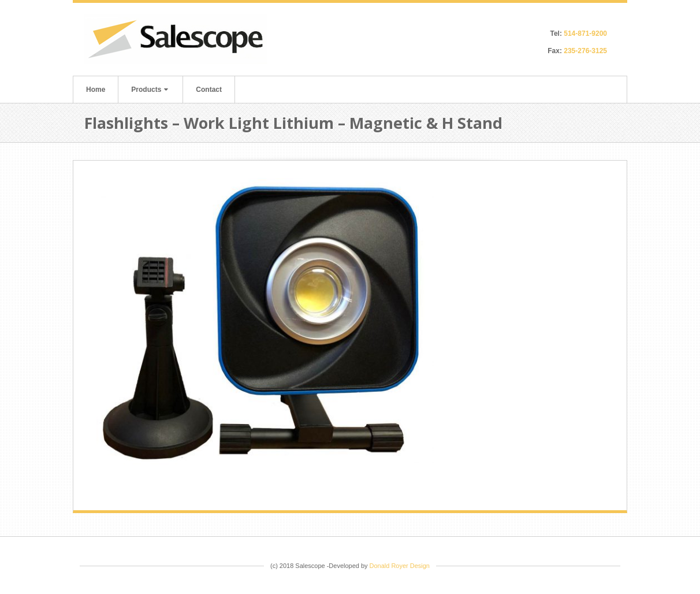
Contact (209, 90)
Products (150, 90)
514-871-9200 (585, 34)
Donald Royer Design (400, 566)
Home (96, 90)
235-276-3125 (585, 51)
